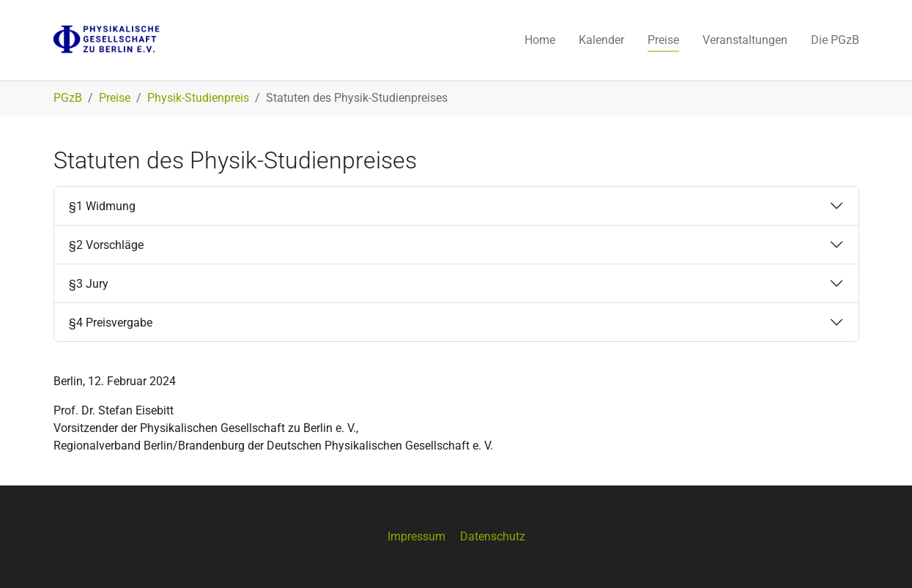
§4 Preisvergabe (111, 323)
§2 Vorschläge (106, 245)
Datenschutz (493, 536)
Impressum (416, 536)
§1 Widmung (102, 206)
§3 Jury (89, 284)
